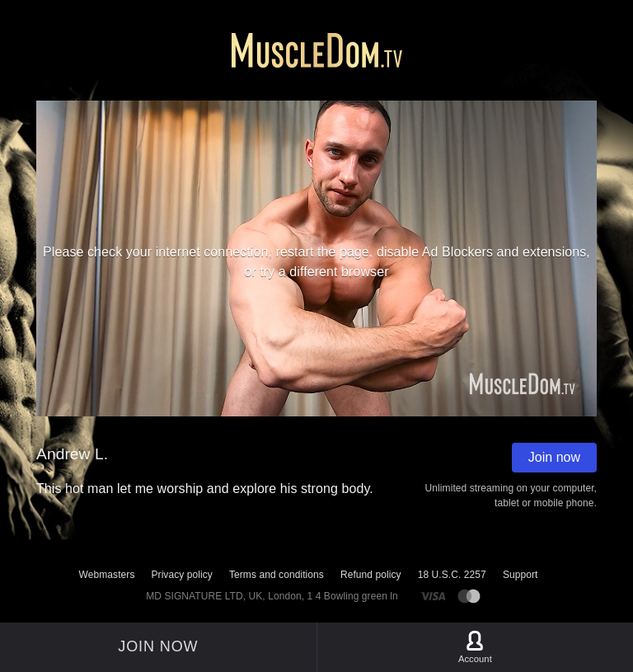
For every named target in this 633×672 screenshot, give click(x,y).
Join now (554, 457)
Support (520, 575)
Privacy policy (181, 575)
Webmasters (107, 575)
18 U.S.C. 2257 (452, 575)
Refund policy (371, 575)
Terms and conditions (277, 575)
